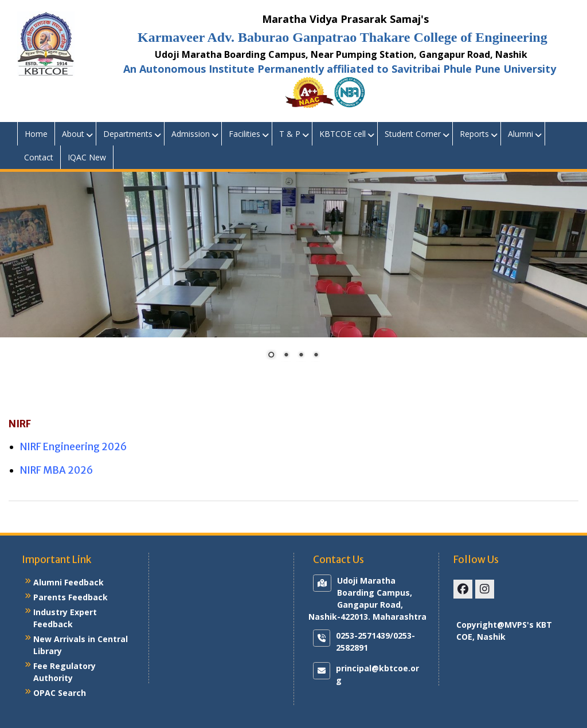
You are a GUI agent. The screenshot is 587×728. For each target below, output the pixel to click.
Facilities (244, 134)
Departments (128, 134)
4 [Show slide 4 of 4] (316, 356)
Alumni (521, 134)
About (73, 134)
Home (36, 134)
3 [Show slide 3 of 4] (301, 356)
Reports (474, 134)
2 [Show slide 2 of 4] (286, 356)
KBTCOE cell (343, 134)
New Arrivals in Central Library (81, 645)
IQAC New (87, 157)
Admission (191, 134)
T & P (290, 134)
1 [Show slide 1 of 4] (271, 356)
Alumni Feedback (69, 582)
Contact (39, 157)
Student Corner (413, 134)
